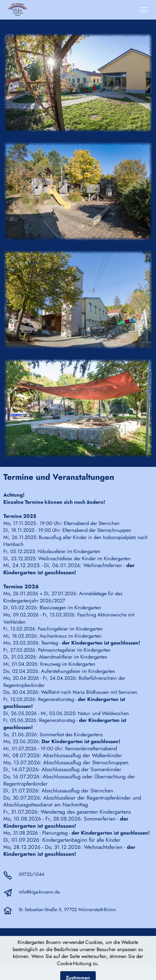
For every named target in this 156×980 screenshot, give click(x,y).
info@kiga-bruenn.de (39, 892)
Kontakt (115, 939)
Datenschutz (82, 939)
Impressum (47, 939)
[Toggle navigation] (144, 10)
